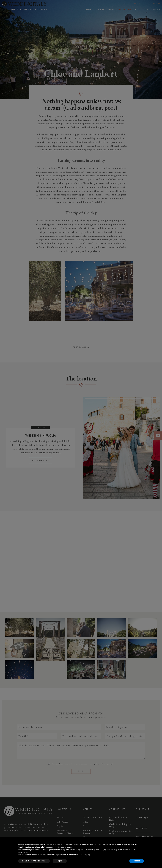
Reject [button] (60, 861)
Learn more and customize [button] (34, 861)
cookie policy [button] (66, 847)
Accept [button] (137, 861)
